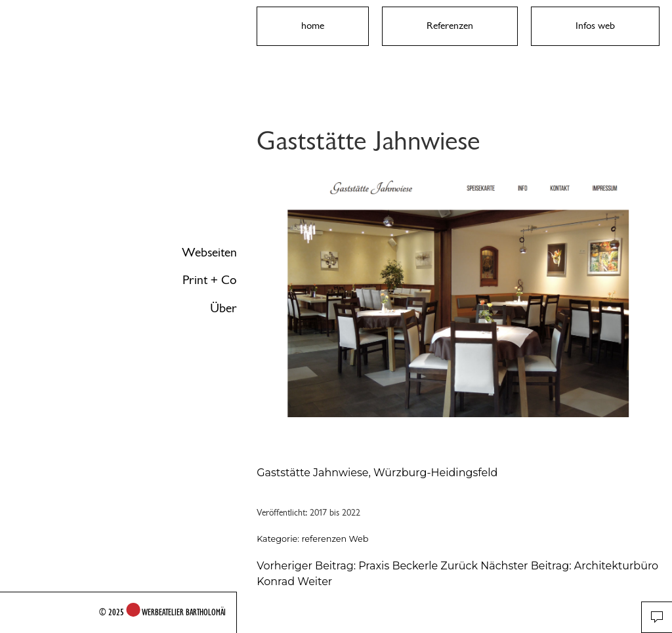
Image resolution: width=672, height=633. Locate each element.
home (313, 26)
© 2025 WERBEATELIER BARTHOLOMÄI (162, 612)
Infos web (595, 26)
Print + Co (210, 280)
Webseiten (209, 253)
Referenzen (450, 26)
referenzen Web (335, 539)
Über (223, 308)
